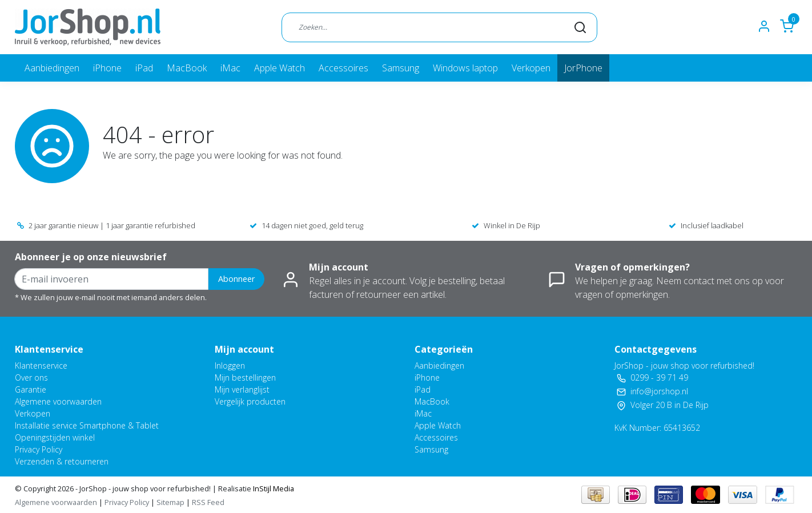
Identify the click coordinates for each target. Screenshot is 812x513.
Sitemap (170, 502)
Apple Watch (280, 68)
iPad (144, 68)
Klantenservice (41, 365)
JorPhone (583, 68)
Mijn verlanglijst (242, 389)
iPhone (107, 68)
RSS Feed (208, 502)
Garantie (31, 389)
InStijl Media (273, 488)
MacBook (187, 68)
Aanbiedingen (52, 68)
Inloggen (230, 365)
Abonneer (236, 279)
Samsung (401, 68)
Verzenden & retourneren (62, 461)
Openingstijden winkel (55, 437)
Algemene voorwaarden (58, 401)
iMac (230, 68)
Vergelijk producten (250, 401)
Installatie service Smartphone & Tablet (87, 425)
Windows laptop (465, 68)
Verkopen (531, 68)
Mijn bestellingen (245, 377)
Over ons (31, 377)
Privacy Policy (39, 449)
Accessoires (343, 68)
